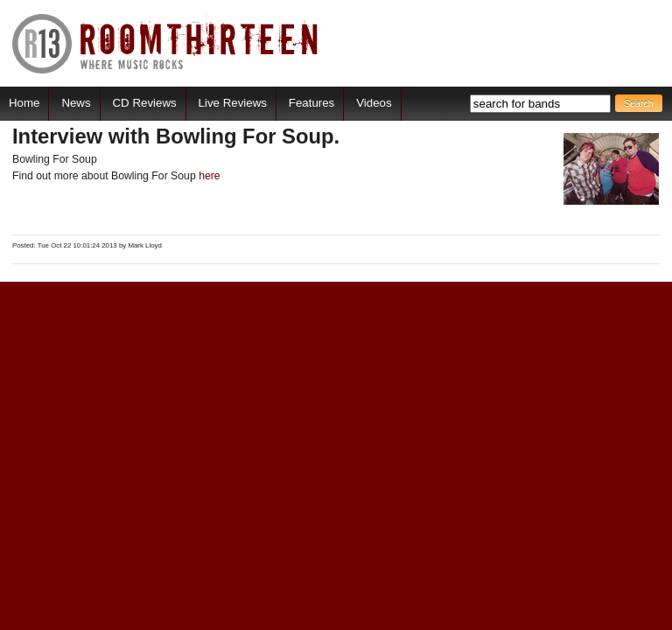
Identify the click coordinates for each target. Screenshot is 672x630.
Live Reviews (233, 103)
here (210, 176)
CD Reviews (145, 103)
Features (311, 103)
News (76, 103)
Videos (374, 103)
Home (24, 103)
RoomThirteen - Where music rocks (166, 43)
